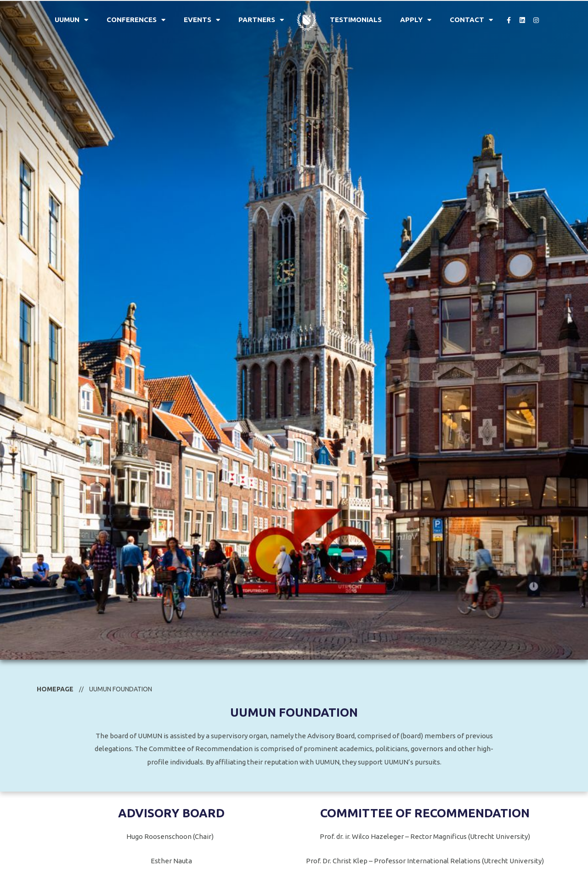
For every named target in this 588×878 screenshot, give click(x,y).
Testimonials (356, 20)
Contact (471, 20)
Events (202, 20)
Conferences (136, 20)
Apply (416, 20)
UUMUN (71, 20)
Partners (261, 20)
